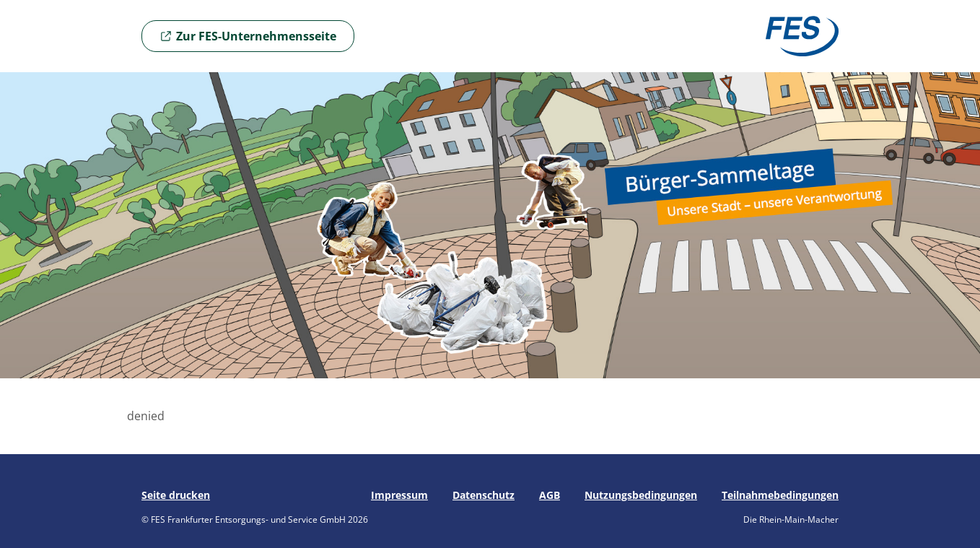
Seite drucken (176, 495)
